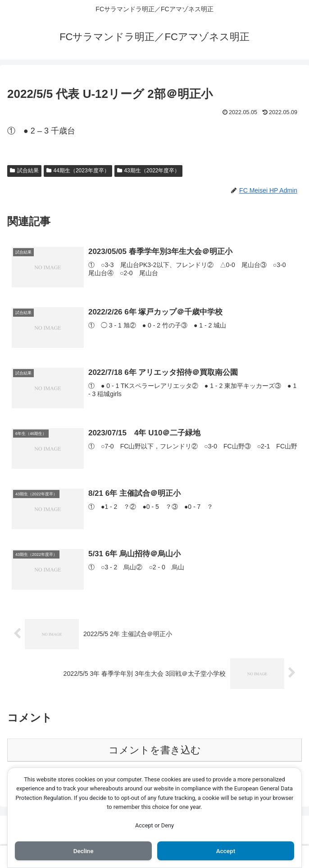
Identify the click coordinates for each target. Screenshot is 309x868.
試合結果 (24, 171)
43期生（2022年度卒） (149, 171)
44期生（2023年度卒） (78, 171)
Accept (226, 850)
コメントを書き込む (155, 750)
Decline (83, 850)
